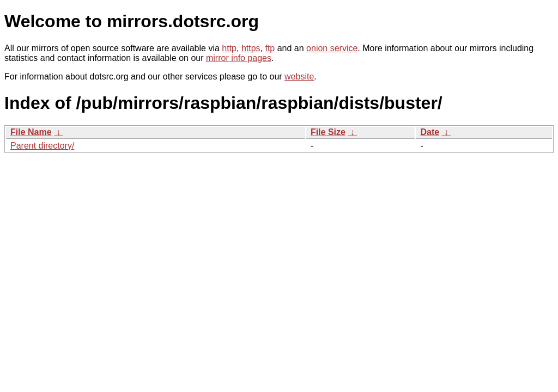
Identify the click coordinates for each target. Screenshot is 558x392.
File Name (31, 132)
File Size (328, 132)
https (251, 48)
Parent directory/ (42, 146)
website (299, 76)
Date (430, 132)
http (229, 48)
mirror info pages (239, 58)
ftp (270, 48)
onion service (332, 48)
